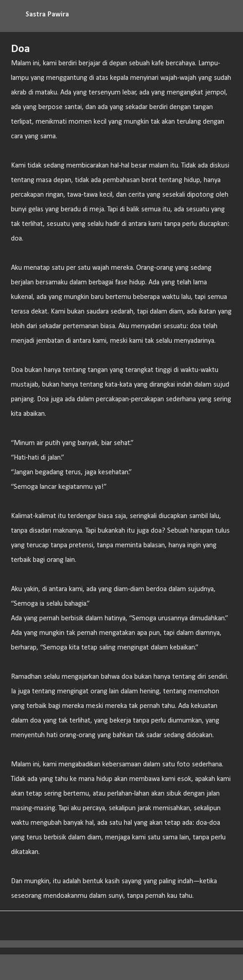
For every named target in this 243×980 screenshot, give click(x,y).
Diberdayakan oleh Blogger (122, 967)
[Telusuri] (230, 15)
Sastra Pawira (47, 15)
